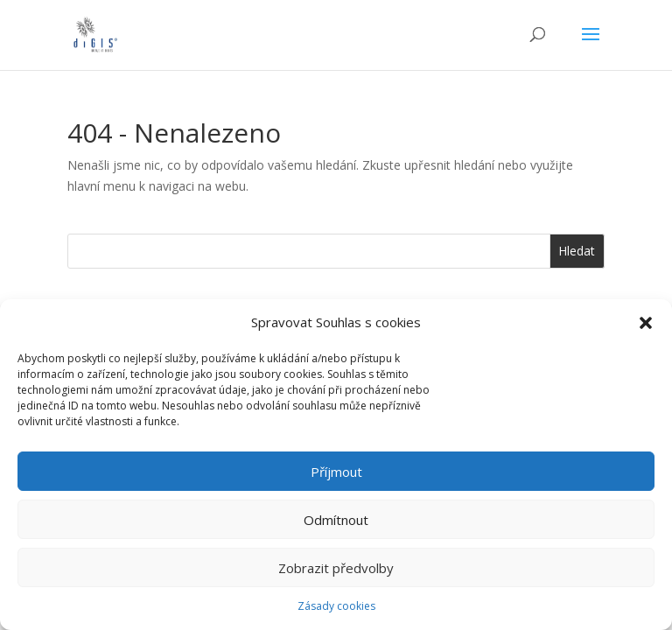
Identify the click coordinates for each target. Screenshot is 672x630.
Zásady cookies (336, 606)
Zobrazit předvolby (336, 568)
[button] (646, 323)
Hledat (577, 251)
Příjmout (336, 472)
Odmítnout (336, 520)
